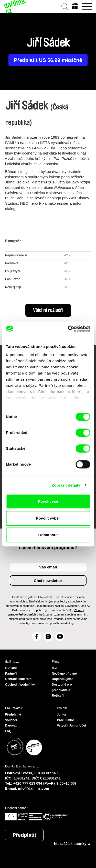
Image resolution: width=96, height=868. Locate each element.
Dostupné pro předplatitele (62, 687)
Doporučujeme (63, 679)
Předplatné (13, 715)
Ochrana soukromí (19, 679)
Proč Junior (66, 720)
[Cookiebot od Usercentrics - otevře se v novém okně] (68, 329)
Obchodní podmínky (20, 685)
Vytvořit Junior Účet (72, 726)
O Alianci (12, 668)
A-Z (55, 668)
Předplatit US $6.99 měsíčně (48, 60)
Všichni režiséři (48, 310)
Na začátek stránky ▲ (72, 844)
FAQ (8, 731)
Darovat (11, 726)
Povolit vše (48, 501)
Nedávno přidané (64, 674)
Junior (62, 715)
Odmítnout (48, 535)
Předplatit (24, 835)
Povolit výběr (48, 518)
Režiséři (58, 696)
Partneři (11, 674)
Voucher (11, 720)
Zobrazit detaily (66, 485)
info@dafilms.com (34, 788)
